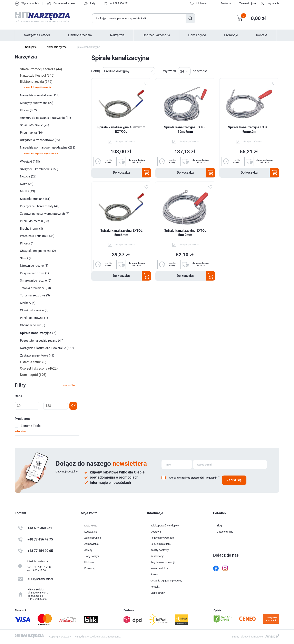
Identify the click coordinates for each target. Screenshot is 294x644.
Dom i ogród (197, 35)
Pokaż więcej (21, 431)
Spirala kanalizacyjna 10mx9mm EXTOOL (121, 129)
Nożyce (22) (28, 176)
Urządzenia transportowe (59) (40, 140)
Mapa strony (158, 593)
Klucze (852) (28, 110)
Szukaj (190, 18)
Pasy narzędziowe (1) (34, 273)
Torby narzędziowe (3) (35, 295)
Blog (219, 526)
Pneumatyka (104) (32, 133)
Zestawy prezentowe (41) (37, 356)
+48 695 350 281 (119, 3)
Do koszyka (121, 172)
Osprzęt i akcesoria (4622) (39, 368)
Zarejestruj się (248, 3)
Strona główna (17, 47)
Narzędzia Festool (37, 35)
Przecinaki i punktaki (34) (37, 236)
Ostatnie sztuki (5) (33, 362)
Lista (277, 71)
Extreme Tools (31, 426)
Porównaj (226, 3)
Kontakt (262, 35)
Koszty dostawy (160, 550)
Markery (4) (28, 303)
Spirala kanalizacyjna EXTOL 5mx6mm (121, 233)
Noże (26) (27, 184)
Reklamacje (157, 556)
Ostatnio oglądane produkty (166, 581)
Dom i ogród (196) (33, 375)
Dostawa (156, 532)
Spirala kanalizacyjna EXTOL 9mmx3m (249, 129)
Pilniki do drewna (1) (34, 318)
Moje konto (91, 526)
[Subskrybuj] (177, 464)
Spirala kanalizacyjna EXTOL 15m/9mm (185, 129)
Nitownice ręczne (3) (34, 266)
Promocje (231, 35)
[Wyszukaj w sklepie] (139, 18)
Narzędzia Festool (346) (37, 75)
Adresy (88, 550)
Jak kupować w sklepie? (165, 526)
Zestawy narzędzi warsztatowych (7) (45, 214)
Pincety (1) (27, 243)
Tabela (271, 71)
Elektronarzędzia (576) (36, 82)
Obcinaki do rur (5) (33, 325)
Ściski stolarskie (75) (35, 125)
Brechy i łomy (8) (31, 229)
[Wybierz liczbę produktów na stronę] (184, 71)
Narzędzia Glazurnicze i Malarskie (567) (47, 348)
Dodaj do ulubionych (146, 84)
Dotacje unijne (225, 532)
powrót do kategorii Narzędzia (37, 87)
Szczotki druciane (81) (35, 199)
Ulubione (89, 562)
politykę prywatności (193, 478)
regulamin (212, 478)
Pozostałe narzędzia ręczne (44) (42, 341)
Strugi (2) (26, 258)
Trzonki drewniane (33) (35, 288)
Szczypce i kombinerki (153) (39, 169)
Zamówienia (91, 544)
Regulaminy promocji (163, 562)
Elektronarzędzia (80, 35)
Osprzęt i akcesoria (156, 35)
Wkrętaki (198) (30, 162)
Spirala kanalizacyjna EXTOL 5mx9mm (185, 233)
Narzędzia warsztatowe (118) (40, 95)
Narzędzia (117, 35)
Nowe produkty (159, 568)
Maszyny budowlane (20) (37, 103)
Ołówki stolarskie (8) (34, 310)
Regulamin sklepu (161, 544)
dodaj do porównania (125, 141)
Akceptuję (175, 478)
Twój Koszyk (92, 556)
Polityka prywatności (162, 538)
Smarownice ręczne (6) (36, 281)
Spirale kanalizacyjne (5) (38, 333)
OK (73, 406)
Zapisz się (234, 480)
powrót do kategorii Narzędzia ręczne (41, 154)
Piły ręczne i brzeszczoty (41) (40, 206)
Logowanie (273, 3)
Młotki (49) (27, 191)
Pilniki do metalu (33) (35, 221)
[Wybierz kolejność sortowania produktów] (128, 71)
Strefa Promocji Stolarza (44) (41, 69)
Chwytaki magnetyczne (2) (38, 251)
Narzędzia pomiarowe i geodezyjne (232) (48, 148)
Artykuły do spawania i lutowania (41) (45, 118)
